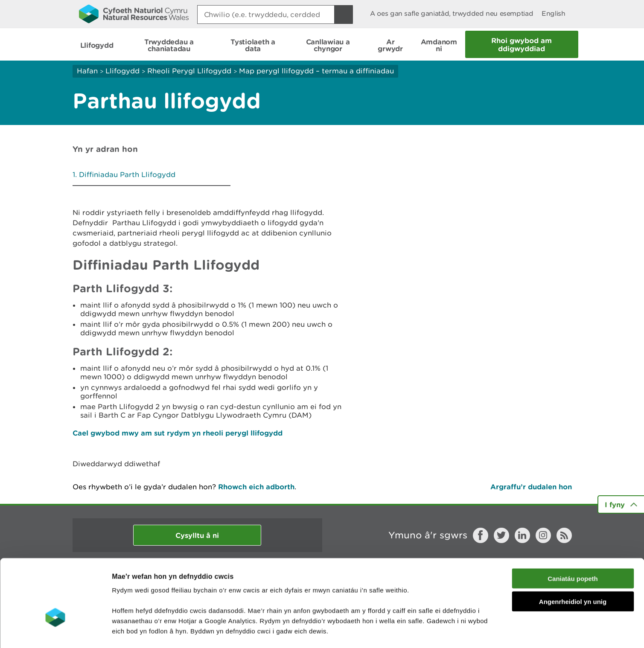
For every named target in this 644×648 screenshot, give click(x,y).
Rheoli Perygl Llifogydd (189, 71)
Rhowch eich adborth (256, 487)
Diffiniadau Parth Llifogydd (127, 174)
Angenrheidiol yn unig (573, 547)
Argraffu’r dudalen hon (531, 487)
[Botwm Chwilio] (344, 15)
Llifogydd (122, 71)
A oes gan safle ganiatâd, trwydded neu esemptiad (452, 13)
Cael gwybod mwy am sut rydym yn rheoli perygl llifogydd (178, 433)
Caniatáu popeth (573, 524)
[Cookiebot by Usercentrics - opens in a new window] (55, 631)
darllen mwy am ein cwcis (172, 597)
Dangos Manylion (475, 631)
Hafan (87, 71)
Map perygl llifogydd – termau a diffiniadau (316, 71)
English (553, 13)
